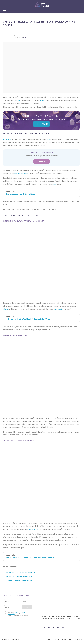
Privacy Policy (56, 639)
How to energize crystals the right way (20, 194)
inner (55, 184)
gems (19, 100)
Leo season (7, 139)
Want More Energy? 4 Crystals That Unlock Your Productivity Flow (30, 558)
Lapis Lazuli (58, 309)
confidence (43, 100)
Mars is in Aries (34, 529)
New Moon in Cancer (21, 173)
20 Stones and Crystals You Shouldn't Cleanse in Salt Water (28, 319)
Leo (48, 139)
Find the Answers (41, 124)
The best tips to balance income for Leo (19, 576)
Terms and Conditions (67, 639)
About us (48, 639)
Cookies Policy (78, 639)
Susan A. (17, 35)
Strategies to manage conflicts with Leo (19, 580)
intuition (6, 309)
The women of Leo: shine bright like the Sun (20, 572)
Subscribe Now (42, 161)
